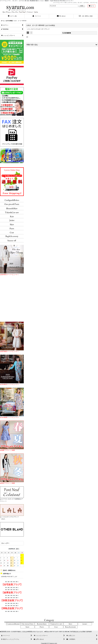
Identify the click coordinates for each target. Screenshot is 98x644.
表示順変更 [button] (67, 33)
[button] (12, 16)
